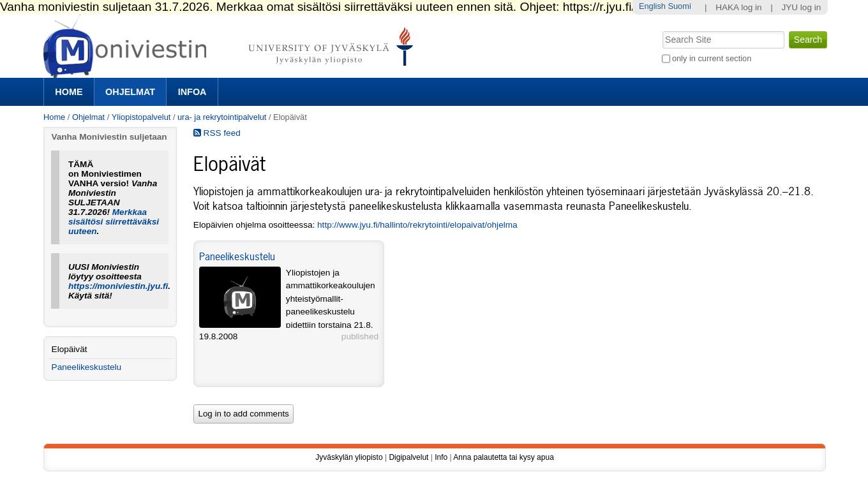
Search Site (661, 30)
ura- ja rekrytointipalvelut (222, 117)
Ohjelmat (130, 92)
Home (69, 92)
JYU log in (801, 7)
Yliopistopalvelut (141, 117)
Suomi (679, 6)
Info (441, 457)
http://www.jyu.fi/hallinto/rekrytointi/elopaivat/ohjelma (417, 225)
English (652, 6)
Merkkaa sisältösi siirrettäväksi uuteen (114, 222)
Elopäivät (70, 349)
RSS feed (217, 133)
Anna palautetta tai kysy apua (503, 457)
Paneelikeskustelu (237, 256)
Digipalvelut (408, 457)
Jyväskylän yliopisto (349, 457)
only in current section (712, 58)
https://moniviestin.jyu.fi (118, 286)
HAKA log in (739, 7)
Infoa (192, 92)
